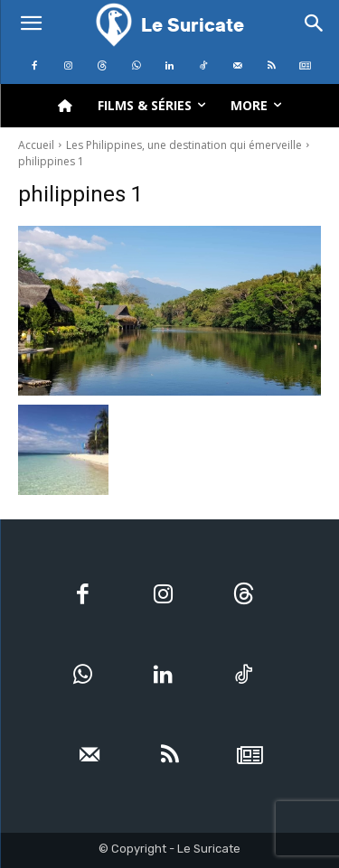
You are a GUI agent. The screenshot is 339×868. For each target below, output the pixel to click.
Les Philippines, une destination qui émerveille (184, 145)
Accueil (36, 145)
